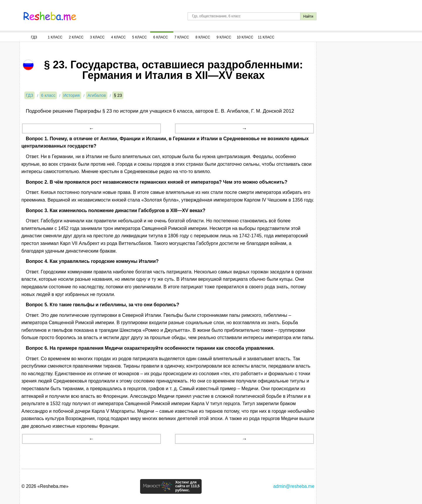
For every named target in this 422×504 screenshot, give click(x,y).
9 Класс (224, 37)
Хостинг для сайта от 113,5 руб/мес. (187, 486)
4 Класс (118, 37)
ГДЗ (34, 37)
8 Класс (203, 37)
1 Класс (55, 37)
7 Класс (182, 37)
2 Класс (76, 37)
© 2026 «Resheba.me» (45, 486)
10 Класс (245, 37)
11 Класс (266, 37)
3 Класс (97, 37)
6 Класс (161, 37)
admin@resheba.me (294, 486)
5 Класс (139, 37)
